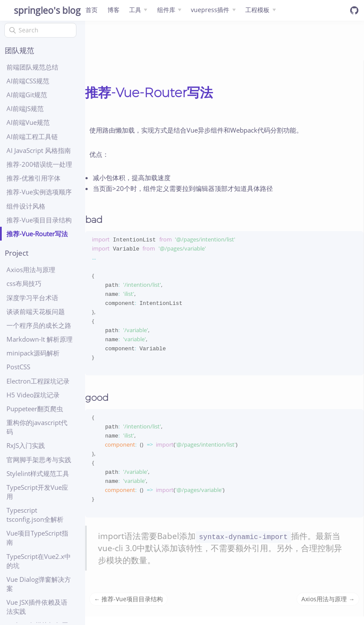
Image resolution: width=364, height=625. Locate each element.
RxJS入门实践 (26, 445)
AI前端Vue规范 (28, 122)
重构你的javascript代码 (37, 427)
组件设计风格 (26, 206)
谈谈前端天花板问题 (36, 311)
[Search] (40, 30)
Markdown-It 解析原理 (40, 339)
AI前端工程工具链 (32, 136)
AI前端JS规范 (25, 108)
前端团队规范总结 (32, 67)
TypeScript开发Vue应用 (37, 492)
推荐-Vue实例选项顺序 (39, 192)
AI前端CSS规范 (28, 81)
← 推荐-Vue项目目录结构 (129, 608)
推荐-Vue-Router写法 (37, 234)
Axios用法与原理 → (328, 608)
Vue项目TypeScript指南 (37, 538)
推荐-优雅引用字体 (33, 178)
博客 (114, 10)
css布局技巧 (24, 283)
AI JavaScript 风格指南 (39, 150)
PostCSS (18, 367)
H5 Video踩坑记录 (33, 395)
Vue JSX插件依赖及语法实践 (37, 607)
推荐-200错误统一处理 (39, 164)
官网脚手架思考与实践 (39, 460)
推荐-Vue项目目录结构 (39, 220)
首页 (92, 10)
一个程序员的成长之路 (39, 325)
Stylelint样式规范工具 (38, 473)
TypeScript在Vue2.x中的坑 (39, 561)
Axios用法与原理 (31, 270)
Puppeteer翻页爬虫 (35, 409)
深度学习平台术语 (32, 298)
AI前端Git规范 (27, 95)
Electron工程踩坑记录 (38, 381)
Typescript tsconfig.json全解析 (35, 515)
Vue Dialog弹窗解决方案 (39, 584)
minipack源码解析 (33, 353)
